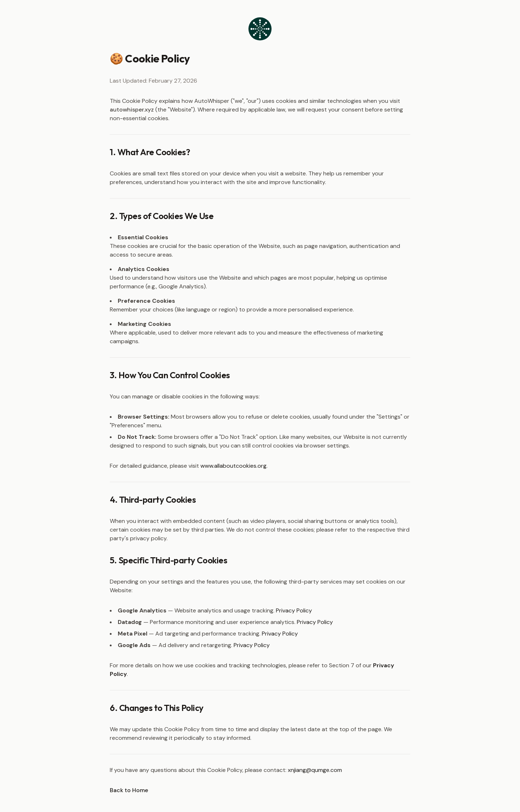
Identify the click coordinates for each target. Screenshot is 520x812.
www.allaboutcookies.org (233, 466)
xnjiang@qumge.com (315, 770)
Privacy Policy (294, 610)
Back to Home (129, 790)
